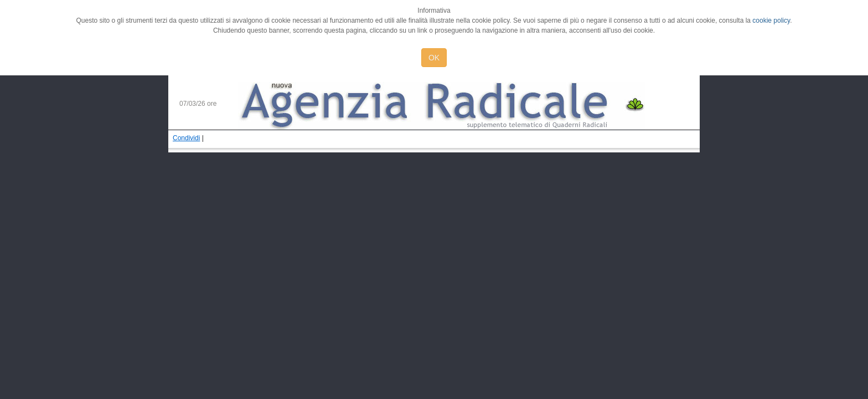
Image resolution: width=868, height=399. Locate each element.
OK (434, 58)
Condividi (186, 138)
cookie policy (771, 21)
